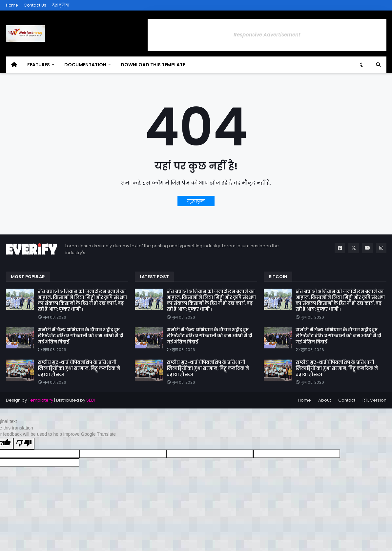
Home (12, 5)
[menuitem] (14, 65)
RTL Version (374, 400)
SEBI (91, 400)
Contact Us (35, 5)
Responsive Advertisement (267, 35)
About (325, 400)
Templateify (41, 400)
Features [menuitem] (39, 65)
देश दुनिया (61, 5)
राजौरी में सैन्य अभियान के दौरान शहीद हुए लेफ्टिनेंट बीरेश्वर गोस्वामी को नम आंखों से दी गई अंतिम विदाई (81, 336)
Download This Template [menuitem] (153, 65)
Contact (347, 400)
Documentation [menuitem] (85, 65)
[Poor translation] (24, 444)
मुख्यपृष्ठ (196, 201)
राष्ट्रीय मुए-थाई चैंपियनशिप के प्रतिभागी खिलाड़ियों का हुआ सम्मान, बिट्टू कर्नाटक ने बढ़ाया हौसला (79, 368)
